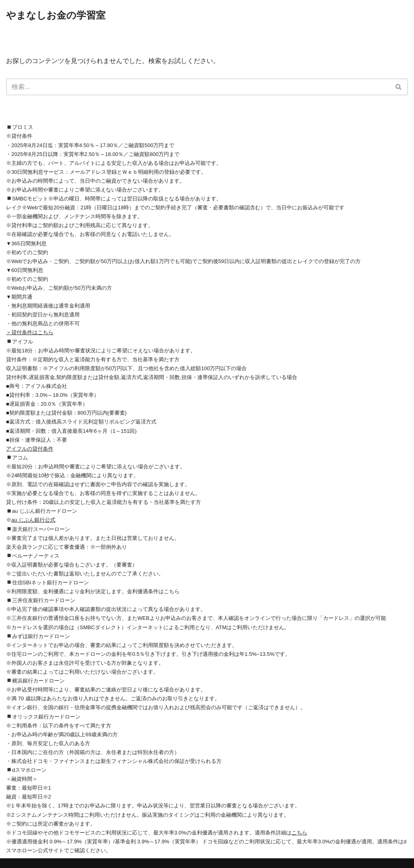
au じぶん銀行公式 (33, 520)
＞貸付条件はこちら (30, 332)
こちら (299, 833)
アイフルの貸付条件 (30, 449)
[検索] (198, 87)
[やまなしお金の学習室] (56, 16)
